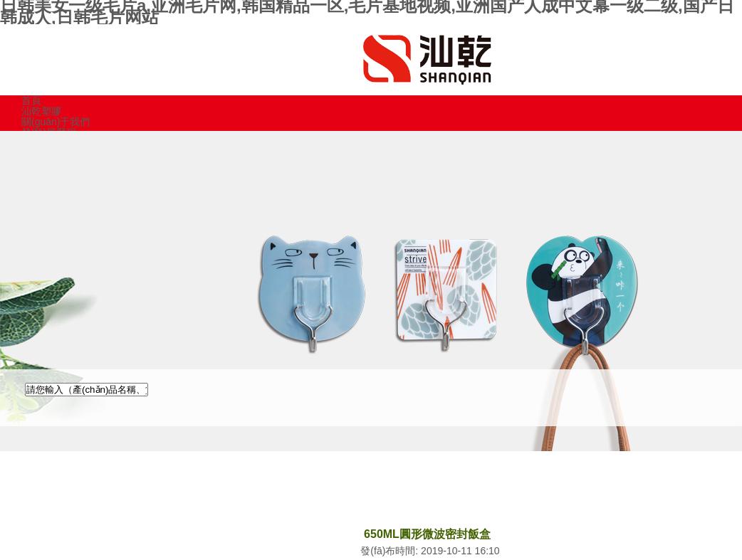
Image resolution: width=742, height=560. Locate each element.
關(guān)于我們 (56, 122)
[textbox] (87, 390)
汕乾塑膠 (41, 111)
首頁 (31, 100)
